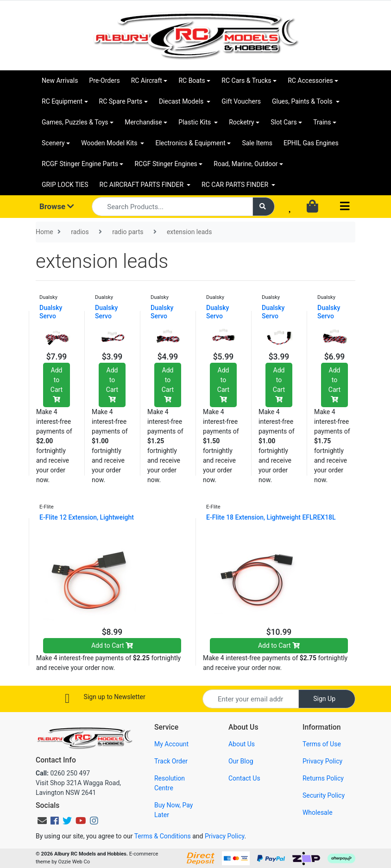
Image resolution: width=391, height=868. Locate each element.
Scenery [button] (53, 143)
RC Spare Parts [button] (121, 101)
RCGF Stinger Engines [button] (166, 164)
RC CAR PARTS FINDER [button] (236, 185)
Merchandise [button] (143, 122)
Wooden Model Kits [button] (110, 143)
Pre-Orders (104, 81)
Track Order (171, 761)
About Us (242, 744)
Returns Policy (323, 778)
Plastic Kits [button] (195, 122)
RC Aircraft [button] (147, 81)
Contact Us (244, 778)
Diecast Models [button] (182, 101)
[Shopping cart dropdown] (313, 207)
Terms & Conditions (163, 836)
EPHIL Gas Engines (311, 143)
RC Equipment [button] (62, 101)
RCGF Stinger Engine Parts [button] (80, 164)
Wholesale (318, 812)
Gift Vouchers (241, 101)
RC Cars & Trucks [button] (246, 81)
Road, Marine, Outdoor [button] (246, 164)
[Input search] (172, 207)
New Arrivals (60, 81)
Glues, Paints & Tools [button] (303, 101)
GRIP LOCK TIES (65, 185)
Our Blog (241, 761)
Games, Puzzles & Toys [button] (75, 122)
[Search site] (264, 207)
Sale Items (257, 143)
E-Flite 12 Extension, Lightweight (87, 517)
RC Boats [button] (192, 81)
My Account (171, 744)
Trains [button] (322, 122)
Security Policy (324, 795)
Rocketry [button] (241, 122)
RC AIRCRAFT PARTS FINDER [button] (142, 185)
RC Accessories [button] (310, 81)
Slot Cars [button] (284, 122)
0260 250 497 (63, 773)
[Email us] (42, 821)
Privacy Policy (322, 761)
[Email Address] (251, 699)
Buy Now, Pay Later (173, 810)
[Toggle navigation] (345, 207)
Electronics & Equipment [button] (190, 143)
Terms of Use (322, 744)
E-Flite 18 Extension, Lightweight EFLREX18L (271, 517)
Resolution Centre (170, 783)
